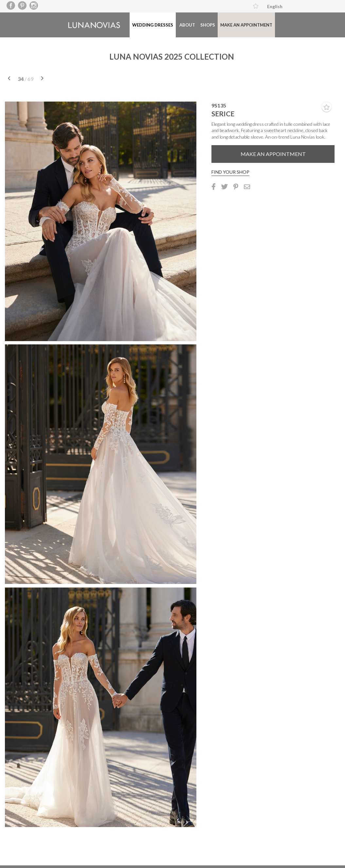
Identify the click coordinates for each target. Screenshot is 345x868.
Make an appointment (145, 49)
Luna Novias (100, 22)
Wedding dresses (159, 22)
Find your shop (230, 166)
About (85, 49)
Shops (106, 49)
